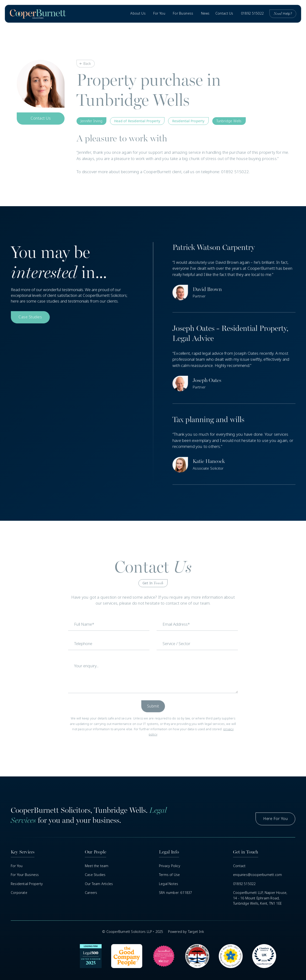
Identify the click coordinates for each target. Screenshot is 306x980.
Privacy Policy (170, 866)
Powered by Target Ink (186, 932)
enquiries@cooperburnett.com (257, 875)
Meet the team (97, 866)
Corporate (19, 893)
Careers (91, 893)
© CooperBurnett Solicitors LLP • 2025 (133, 932)
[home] (38, 14)
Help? (283, 14)
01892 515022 (252, 13)
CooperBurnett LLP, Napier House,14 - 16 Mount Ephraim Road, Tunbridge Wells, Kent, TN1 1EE (260, 898)
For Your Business (25, 875)
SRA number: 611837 (176, 893)
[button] (139, 14)
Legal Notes (169, 884)
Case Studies (95, 875)
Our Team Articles (99, 884)
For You (17, 866)
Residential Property (27, 884)
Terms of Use (169, 875)
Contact (239, 866)
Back (87, 64)
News (205, 13)
